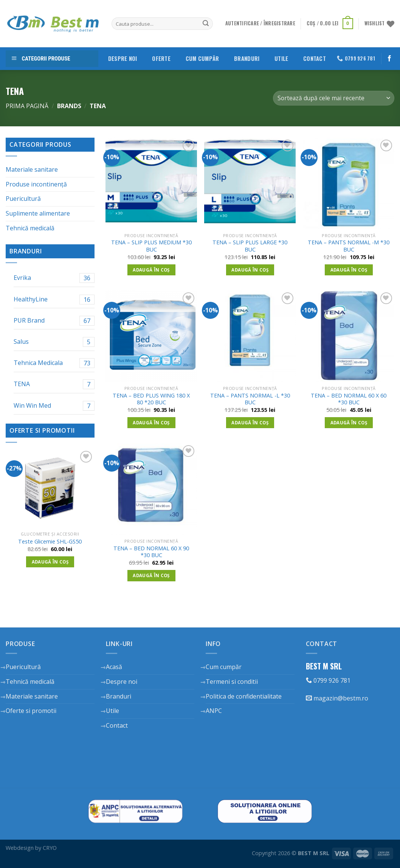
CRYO (50, 848)
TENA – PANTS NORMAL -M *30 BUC (349, 246)
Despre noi (123, 58)
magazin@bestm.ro (337, 698)
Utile (281, 58)
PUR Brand (54, 321)
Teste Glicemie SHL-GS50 (50, 542)
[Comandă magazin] (334, 98)
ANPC (214, 711)
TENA (54, 384)
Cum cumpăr (202, 58)
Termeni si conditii (232, 682)
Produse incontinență (36, 184)
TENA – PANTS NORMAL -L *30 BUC (250, 399)
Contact (315, 58)
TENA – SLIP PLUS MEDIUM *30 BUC (151, 246)
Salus (54, 342)
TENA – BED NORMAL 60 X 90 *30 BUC (151, 552)
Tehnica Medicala (54, 363)
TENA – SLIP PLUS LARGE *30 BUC (250, 246)
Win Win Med (54, 406)
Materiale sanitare (32, 169)
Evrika (54, 278)
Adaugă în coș (50, 562)
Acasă (114, 667)
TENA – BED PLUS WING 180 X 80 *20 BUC (151, 399)
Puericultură (23, 199)
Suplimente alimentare (38, 213)
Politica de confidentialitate (244, 696)
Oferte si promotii (31, 711)
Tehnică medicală (30, 228)
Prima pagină (27, 106)
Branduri (247, 58)
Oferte (161, 58)
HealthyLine (54, 300)
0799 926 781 (328, 680)
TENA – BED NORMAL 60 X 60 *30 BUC (349, 399)
